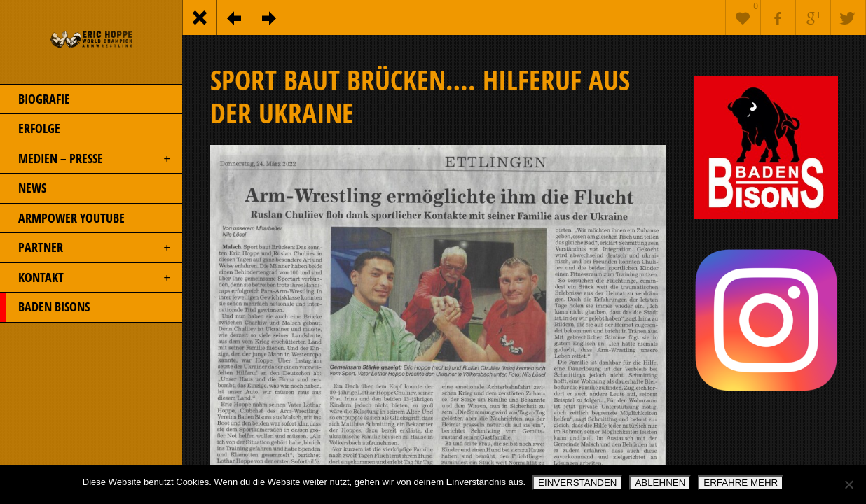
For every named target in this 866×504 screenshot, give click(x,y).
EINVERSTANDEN (577, 483)
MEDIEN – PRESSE (86, 159)
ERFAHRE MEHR (741, 483)
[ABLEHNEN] (848, 484)
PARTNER (86, 248)
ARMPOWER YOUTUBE (62, 218)
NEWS (23, 188)
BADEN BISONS (45, 307)
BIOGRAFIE (35, 99)
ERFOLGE (30, 129)
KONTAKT (86, 278)
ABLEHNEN (660, 483)
